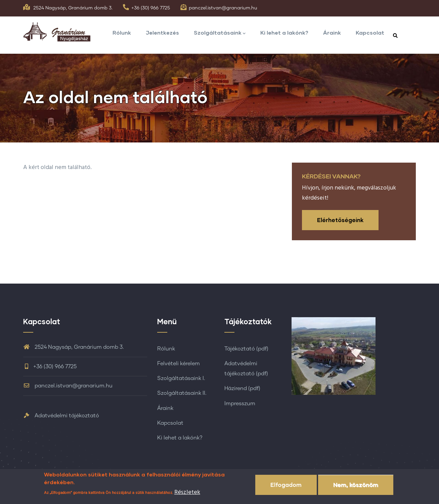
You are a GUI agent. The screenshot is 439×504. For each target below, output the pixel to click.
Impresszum (240, 404)
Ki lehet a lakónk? (284, 32)
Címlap (349, 135)
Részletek (187, 498)
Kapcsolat (370, 32)
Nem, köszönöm (356, 490)
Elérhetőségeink (340, 220)
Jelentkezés (162, 32)
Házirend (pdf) (242, 388)
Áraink (332, 32)
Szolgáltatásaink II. (182, 393)
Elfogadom (286, 490)
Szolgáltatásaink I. (181, 378)
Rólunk (122, 32)
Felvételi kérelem (179, 364)
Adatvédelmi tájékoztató (61, 416)
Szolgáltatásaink (220, 33)
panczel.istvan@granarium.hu (223, 8)
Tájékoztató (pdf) (246, 349)
